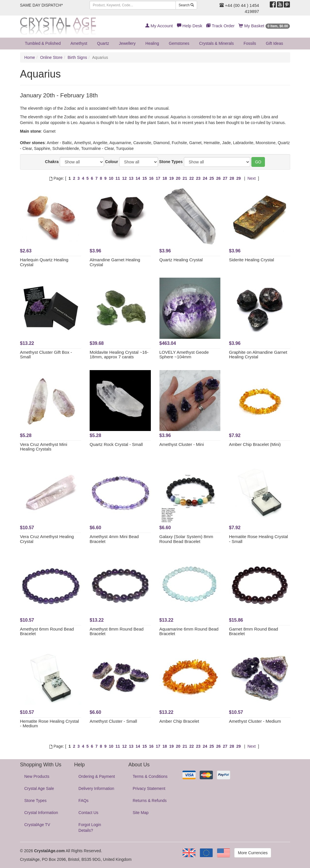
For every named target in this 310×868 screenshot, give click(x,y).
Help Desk (190, 26)
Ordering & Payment (97, 776)
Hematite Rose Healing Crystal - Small (258, 539)
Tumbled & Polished (43, 43)
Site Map (141, 813)
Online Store (51, 57)
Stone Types (171, 162)
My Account (159, 26)
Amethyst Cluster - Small (113, 721)
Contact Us (88, 813)
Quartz (103, 43)
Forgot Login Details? (90, 828)
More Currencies (253, 853)
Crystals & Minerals (216, 43)
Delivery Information (96, 788)
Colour (112, 162)
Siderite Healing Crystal (252, 260)
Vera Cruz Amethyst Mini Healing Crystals (44, 447)
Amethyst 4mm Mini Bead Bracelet (114, 539)
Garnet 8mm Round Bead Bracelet (254, 631)
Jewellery (127, 43)
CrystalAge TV (37, 825)
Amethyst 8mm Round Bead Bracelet (117, 631)
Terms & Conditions (150, 776)
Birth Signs (77, 57)
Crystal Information (41, 813)
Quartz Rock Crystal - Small (116, 444)
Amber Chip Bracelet (179, 721)
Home (30, 57)
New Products (37, 776)
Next (252, 178)
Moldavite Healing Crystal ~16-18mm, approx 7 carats (119, 355)
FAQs (83, 801)
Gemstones (179, 43)
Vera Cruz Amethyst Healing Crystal (47, 539)
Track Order (220, 26)
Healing (152, 43)
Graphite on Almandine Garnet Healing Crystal (258, 355)
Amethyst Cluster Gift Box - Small (46, 355)
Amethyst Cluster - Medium (255, 721)
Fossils (250, 43)
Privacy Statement (149, 788)
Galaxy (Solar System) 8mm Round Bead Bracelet (186, 539)
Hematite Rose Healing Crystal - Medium (50, 724)
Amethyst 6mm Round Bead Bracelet (47, 631)
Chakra (52, 162)
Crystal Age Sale (39, 788)
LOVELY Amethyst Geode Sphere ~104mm (184, 355)
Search (186, 5)
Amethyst (79, 43)
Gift (274, 43)
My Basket (264, 26)
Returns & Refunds (150, 801)
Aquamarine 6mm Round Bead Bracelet (189, 631)
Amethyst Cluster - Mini (182, 444)
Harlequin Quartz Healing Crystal (44, 262)
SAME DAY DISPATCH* (42, 5)
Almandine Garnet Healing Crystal (115, 262)
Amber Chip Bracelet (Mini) (255, 444)
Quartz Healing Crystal (181, 260)
